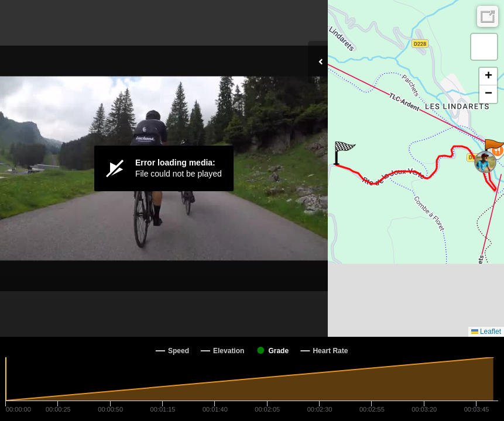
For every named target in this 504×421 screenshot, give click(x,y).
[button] (344, 153)
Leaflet (486, 332)
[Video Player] (164, 168)
